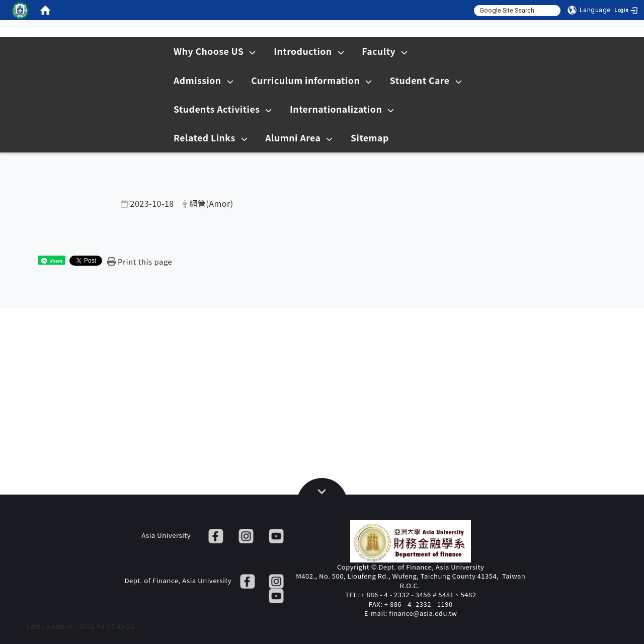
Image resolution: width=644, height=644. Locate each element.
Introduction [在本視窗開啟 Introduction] (309, 51)
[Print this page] (140, 261)
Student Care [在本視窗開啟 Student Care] (426, 80)
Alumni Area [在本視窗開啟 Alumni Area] (299, 138)
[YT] (276, 535)
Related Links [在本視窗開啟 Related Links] (211, 138)
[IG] (246, 535)
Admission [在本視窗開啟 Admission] (204, 80)
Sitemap (599, 41)
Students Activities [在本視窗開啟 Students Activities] (223, 109)
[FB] (216, 535)
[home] (45, 10)
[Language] (589, 10)
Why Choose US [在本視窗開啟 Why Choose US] (215, 51)
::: (563, 41)
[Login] (629, 10)
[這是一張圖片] (20, 10)
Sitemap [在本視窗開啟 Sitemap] (370, 138)
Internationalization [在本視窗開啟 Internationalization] (342, 109)
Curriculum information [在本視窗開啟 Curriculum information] (311, 80)
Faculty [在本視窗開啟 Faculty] (385, 51)
